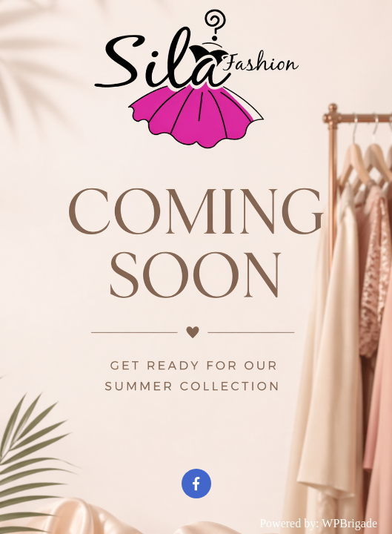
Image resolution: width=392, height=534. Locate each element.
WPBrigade (349, 523)
